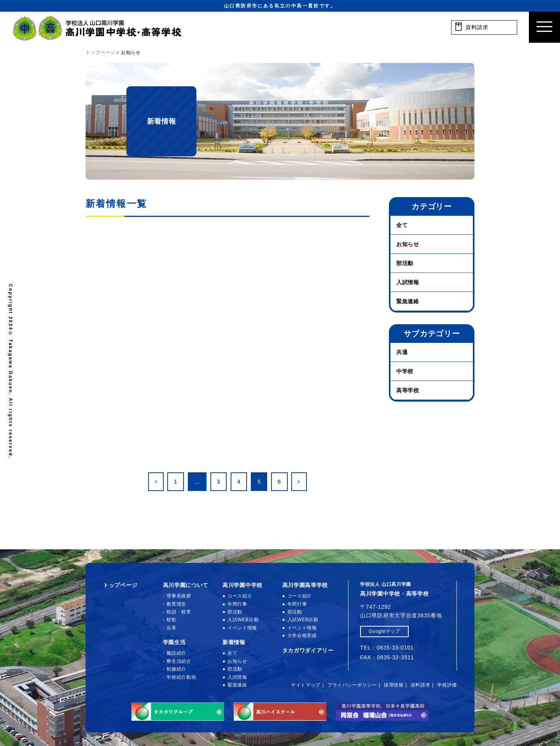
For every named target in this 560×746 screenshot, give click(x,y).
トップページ (120, 585)
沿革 (171, 628)
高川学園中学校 (242, 585)
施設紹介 (176, 653)
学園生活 (174, 642)
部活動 (405, 263)
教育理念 (176, 604)
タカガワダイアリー (308, 650)
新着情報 (234, 642)
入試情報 (408, 282)
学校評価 (447, 685)
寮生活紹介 (179, 661)
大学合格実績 (302, 636)
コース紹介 (240, 596)
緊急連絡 (408, 301)
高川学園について (186, 585)
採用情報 (394, 685)
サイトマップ (306, 685)
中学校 (405, 371)
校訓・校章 (179, 612)
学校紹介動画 (181, 677)
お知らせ (408, 244)
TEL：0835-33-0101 (387, 648)
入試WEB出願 (243, 620)
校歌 (171, 620)
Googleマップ (384, 631)
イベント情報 (242, 628)
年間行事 (237, 604)
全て (402, 225)
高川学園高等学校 (305, 585)
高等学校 (408, 390)
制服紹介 (176, 669)
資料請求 (421, 685)
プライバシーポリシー (352, 685)
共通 (402, 352)
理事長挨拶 (179, 596)
